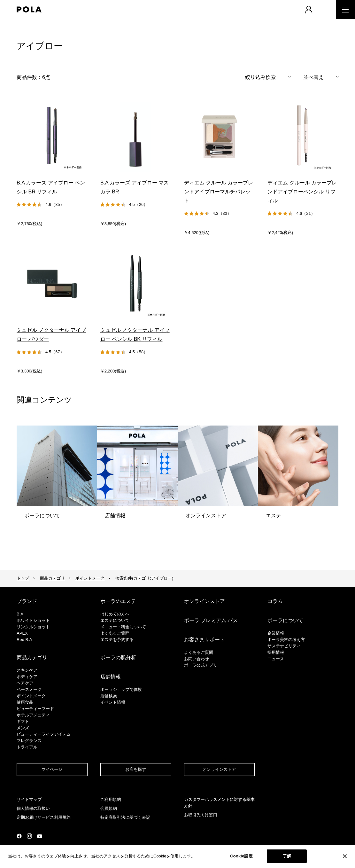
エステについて (115, 620)
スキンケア (27, 670)
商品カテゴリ (52, 578)
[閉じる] (345, 856)
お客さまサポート (205, 640)
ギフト (23, 721)
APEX (22, 633)
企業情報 (276, 633)
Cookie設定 (241, 856)
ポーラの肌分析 (118, 657)
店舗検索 (109, 696)
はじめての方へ (115, 614)
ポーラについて (285, 620)
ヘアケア (25, 683)
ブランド (27, 601)
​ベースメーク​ (29, 689)
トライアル (27, 747)
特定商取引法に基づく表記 (125, 817)
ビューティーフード (35, 709)
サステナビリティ (284, 646)
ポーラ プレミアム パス (211, 620)
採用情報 (276, 652)
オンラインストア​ (219, 769)
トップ (23, 578)
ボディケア (27, 677)
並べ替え (313, 77)
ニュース (276, 659)
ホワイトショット (33, 620)
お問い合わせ (197, 659)
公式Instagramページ (29, 836)
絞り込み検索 (260, 77)
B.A (20, 614)
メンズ (23, 728)
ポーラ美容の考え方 (286, 640)
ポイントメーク (90, 578)
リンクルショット (33, 627)
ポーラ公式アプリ (201, 665)
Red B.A (24, 640)
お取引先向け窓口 (201, 815)
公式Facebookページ (19, 836)
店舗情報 (111, 677)
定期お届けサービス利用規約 (44, 817)
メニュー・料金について (123, 627)
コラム (275, 601)
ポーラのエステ (118, 601)
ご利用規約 (111, 799)
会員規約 (109, 808)
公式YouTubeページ (40, 836)
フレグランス (29, 741)
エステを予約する (117, 640)
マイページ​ (52, 769)
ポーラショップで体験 (121, 689)
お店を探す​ (136, 769)
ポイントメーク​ (31, 696)
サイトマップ (29, 799)
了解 (287, 856)
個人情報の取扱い (33, 808)
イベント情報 (113, 702)
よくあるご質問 (115, 633)
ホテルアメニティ (33, 715)
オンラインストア (205, 601)
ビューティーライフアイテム (44, 734)
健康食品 (25, 702)
